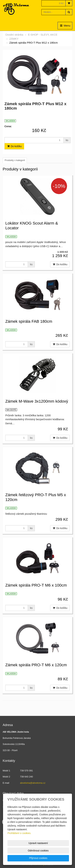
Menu (65, 26)
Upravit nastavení (38, 843)
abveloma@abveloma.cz (33, 783)
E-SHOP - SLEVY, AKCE (43, 35)
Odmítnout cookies (38, 851)
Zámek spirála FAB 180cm (29, 321)
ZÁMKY (14, 39)
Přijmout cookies (38, 858)
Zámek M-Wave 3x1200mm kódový (37, 401)
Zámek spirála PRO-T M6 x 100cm (36, 585)
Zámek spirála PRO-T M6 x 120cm (36, 665)
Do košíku (14, 146)
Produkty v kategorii (15, 160)
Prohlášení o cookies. (19, 833)
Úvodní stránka (14, 35)
